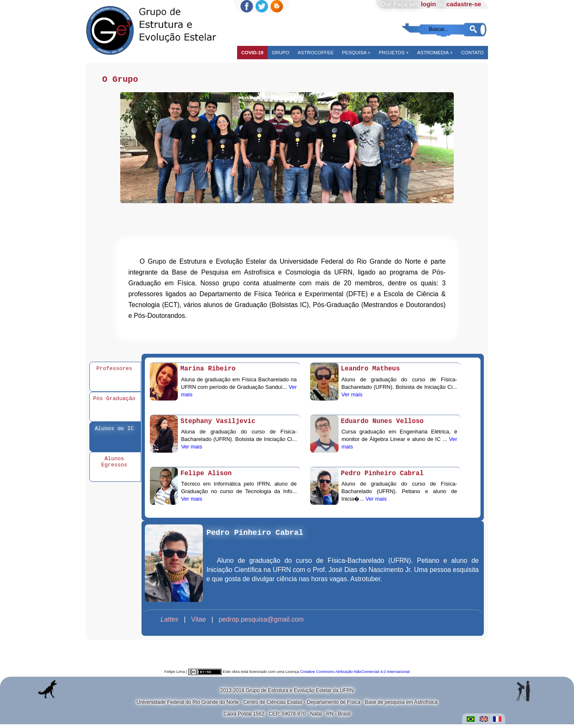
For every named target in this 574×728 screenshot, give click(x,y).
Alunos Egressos (114, 465)
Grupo (281, 53)
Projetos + (394, 53)
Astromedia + (435, 53)
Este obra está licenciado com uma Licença (261, 675)
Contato (472, 53)
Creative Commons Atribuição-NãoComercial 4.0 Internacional (355, 675)
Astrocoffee (316, 53)
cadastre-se (464, 4)
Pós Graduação (114, 401)
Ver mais (352, 398)
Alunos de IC (114, 431)
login (428, 4)
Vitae (200, 623)
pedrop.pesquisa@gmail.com (261, 623)
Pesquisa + (356, 53)
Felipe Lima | (176, 675)
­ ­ (169, 623)
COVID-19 (252, 53)
